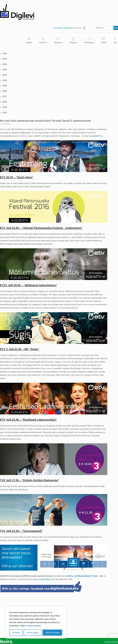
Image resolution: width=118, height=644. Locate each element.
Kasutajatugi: (58, 28)
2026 (5, 53)
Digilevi (29, 42)
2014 (5, 113)
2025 (5, 59)
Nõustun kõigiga (52, 633)
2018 (5, 91)
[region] (36, 622)
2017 (5, 96)
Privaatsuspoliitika (33, 626)
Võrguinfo (73, 42)
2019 (5, 86)
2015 (5, 107)
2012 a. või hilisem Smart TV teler (83, 576)
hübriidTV (97, 136)
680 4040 (67, 28)
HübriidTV (43, 42)
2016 (5, 102)
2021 (5, 75)
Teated (104, 42)
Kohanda (16, 633)
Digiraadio (58, 42)
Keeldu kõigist (33, 633)
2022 (5, 70)
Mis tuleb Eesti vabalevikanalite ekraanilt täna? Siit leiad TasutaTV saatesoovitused (45, 121)
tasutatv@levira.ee (47, 579)
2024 (5, 64)
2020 (5, 80)
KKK (115, 42)
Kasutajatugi (89, 42)
